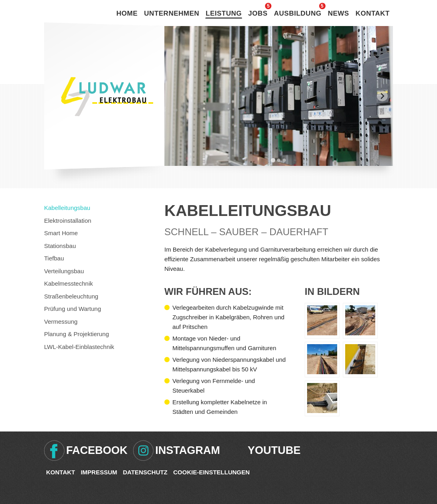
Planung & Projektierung (77, 334)
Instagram (188, 450)
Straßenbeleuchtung (71, 296)
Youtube (274, 450)
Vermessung (61, 322)
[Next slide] (382, 96)
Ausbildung (297, 13)
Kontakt (373, 13)
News (339, 13)
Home (127, 13)
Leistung (224, 13)
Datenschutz (145, 472)
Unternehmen (172, 13)
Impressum (99, 472)
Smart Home (61, 233)
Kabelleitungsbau (67, 208)
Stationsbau (60, 246)
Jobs (258, 13)
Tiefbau (54, 258)
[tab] (273, 160)
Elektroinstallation (68, 221)
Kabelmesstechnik (69, 283)
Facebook (97, 450)
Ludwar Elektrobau (107, 97)
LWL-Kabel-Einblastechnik (79, 347)
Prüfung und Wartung (73, 309)
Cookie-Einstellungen (211, 472)
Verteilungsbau (64, 271)
